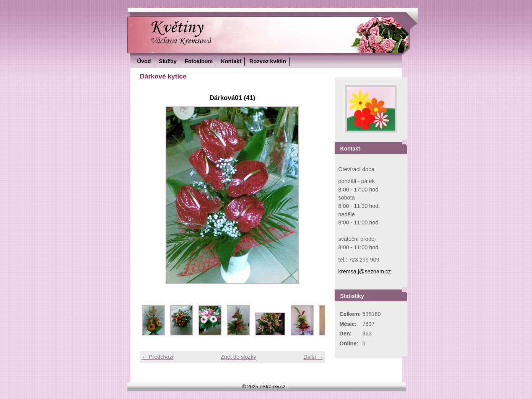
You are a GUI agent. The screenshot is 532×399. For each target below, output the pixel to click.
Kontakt (231, 61)
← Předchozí (158, 357)
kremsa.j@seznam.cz (365, 271)
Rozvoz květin (268, 61)
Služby (168, 61)
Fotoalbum (199, 61)
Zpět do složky (238, 357)
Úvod (144, 61)
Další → (313, 357)
